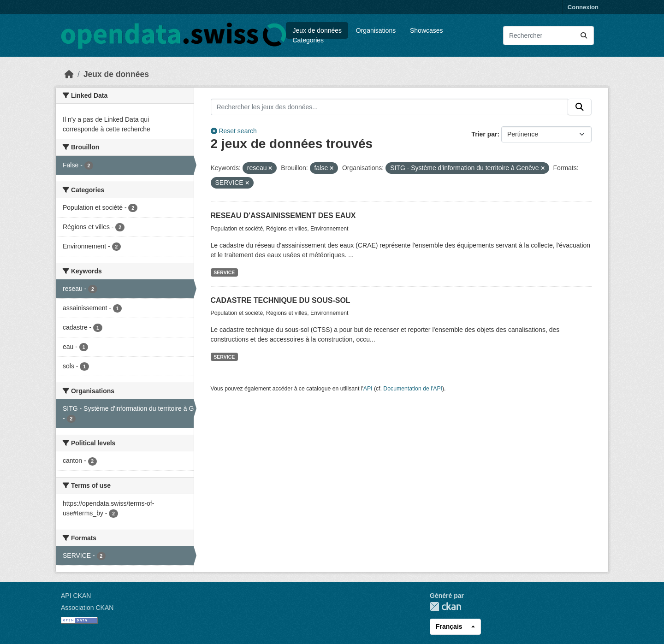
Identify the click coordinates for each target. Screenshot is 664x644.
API (368, 389)
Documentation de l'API (413, 389)
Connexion (583, 7)
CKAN (445, 606)
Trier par (484, 134)
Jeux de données (317, 30)
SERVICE (224, 272)
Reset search (234, 131)
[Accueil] (69, 74)
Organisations (376, 30)
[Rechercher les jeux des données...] (548, 35)
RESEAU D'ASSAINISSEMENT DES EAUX (283, 216)
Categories (308, 40)
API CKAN (76, 596)
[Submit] (584, 35)
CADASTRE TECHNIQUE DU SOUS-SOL (281, 300)
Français (449, 626)
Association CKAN (87, 608)
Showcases (427, 30)
